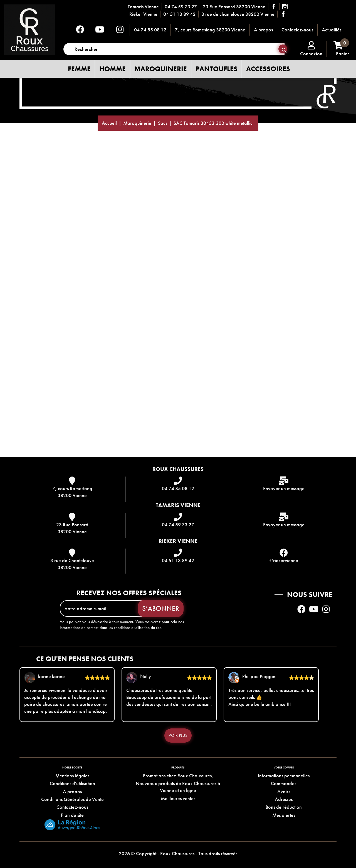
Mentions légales (72, 776)
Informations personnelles (284, 776)
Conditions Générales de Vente (72, 799)
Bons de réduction (284, 807)
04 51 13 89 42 (179, 14)
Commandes (284, 783)
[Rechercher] (174, 49)
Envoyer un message (284, 488)
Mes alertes (284, 815)
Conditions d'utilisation (72, 783)
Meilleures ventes (178, 798)
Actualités (332, 30)
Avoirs (284, 791)
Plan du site (72, 815)
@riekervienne (284, 560)
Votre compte (284, 767)
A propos (263, 30)
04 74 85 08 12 (150, 30)
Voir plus (178, 735)
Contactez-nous (297, 30)
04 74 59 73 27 (181, 7)
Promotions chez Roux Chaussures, (178, 776)
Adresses (284, 799)
